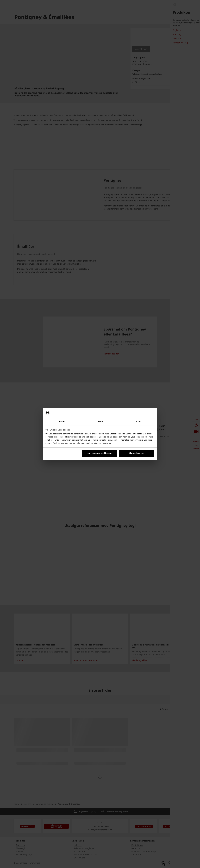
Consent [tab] (62, 421)
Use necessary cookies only (100, 453)
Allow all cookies (137, 453)
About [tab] (138, 421)
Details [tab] (100, 421)
